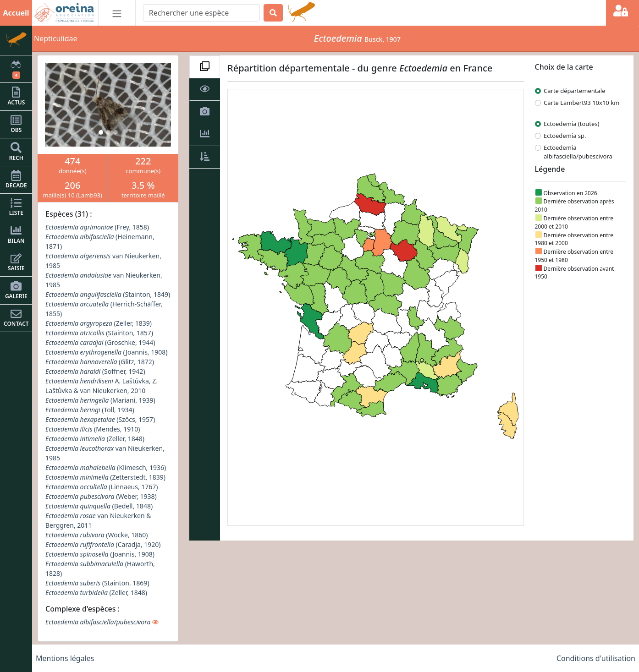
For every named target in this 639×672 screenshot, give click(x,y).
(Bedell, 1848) (99, 506)
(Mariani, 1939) (100, 400)
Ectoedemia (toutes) (572, 124)
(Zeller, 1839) (99, 323)
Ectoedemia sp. (565, 136)
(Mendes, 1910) (93, 429)
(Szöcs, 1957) (100, 419)
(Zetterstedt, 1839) (105, 477)
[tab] (205, 67)
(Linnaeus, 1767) (102, 487)
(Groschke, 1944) (100, 342)
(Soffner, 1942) (95, 371)
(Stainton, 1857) (99, 333)
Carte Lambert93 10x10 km (581, 103)
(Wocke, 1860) (96, 535)
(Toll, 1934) (90, 410)
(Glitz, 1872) (100, 362)
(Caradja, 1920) (103, 544)
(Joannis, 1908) (106, 352)
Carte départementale (575, 91)
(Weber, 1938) (101, 496)
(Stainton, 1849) (108, 294)
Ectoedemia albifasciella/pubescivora (578, 152)
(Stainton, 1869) (97, 583)
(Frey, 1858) (97, 227)
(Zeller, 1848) (95, 439)
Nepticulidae (56, 38)
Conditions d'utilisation (596, 658)
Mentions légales (65, 658)
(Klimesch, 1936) (106, 467)
